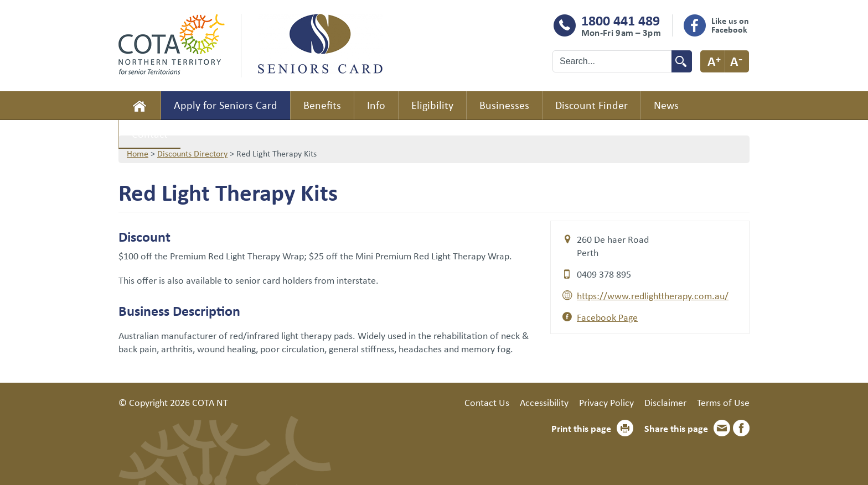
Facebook (741, 428)
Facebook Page (607, 317)
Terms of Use (723, 402)
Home (139, 106)
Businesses (504, 105)
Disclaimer (665, 402)
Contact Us (487, 402)
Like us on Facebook (730, 25)
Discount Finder (591, 105)
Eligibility (432, 105)
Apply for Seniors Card (226, 105)
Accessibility (544, 402)
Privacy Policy (606, 402)
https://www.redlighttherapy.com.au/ (653, 295)
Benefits (322, 105)
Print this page (581, 428)
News (666, 105)
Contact (150, 134)
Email (722, 428)
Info (376, 105)
